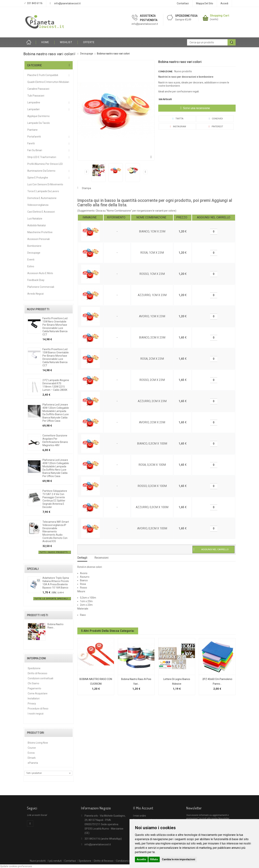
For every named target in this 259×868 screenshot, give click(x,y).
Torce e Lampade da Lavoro (43, 191)
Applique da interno (38, 116)
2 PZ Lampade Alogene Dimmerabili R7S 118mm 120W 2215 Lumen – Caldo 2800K (56, 385)
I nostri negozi (36, 714)
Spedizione (34, 668)
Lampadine (34, 102)
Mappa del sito (205, 3)
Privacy (32, 704)
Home (30, 42)
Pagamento (34, 688)
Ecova (31, 753)
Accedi (224, 3)
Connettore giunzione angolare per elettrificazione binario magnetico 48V (55, 440)
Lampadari (33, 109)
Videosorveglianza (38, 205)
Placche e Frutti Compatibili (43, 75)
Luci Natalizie (35, 219)
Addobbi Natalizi (37, 225)
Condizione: (166, 71)
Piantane (32, 130)
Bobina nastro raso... (55, 626)
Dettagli (82, 558)
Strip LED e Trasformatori (42, 157)
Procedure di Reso (38, 709)
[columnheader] (90, 218)
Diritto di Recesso (38, 673)
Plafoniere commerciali (41, 287)
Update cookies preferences (16, 866)
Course (32, 748)
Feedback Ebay (36, 280)
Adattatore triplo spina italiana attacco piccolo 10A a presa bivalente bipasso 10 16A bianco (56, 583)
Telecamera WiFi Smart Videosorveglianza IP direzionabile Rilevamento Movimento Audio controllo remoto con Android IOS (56, 532)
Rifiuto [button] (154, 859)
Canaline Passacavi (38, 89)
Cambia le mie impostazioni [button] (179, 859)
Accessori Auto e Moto (40, 273)
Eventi (31, 260)
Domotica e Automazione (42, 198)
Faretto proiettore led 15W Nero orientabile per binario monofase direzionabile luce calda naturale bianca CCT (55, 326)
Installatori (34, 698)
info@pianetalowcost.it (67, 3)
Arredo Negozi (36, 294)
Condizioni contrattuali (40, 678)
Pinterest (215, 126)
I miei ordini (139, 816)
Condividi (215, 119)
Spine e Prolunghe (38, 178)
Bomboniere (34, 246)
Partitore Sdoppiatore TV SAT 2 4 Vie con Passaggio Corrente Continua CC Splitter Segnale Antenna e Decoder (55, 499)
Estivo (31, 266)
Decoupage (34, 253)
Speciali (33, 569)
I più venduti (55, 861)
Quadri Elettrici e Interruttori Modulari (48, 82)
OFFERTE (89, 42)
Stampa (86, 188)
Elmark (32, 758)
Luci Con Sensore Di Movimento (45, 184)
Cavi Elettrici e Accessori (41, 212)
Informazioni (37, 658)
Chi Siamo (33, 683)
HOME (45, 42)
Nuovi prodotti (38, 309)
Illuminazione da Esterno (41, 171)
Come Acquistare (38, 693)
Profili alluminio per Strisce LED (45, 164)
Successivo (145, 172)
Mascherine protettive (40, 232)
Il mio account (143, 808)
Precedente (87, 172)
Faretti (31, 143)
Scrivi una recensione (196, 108)
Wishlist (66, 42)
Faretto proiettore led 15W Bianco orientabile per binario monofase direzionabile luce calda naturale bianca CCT (56, 357)
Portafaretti (34, 137)
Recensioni (101, 558)
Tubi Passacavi (36, 96)
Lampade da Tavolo (39, 123)
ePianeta (33, 763)
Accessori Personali (38, 239)
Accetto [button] (141, 859)
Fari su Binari (35, 150)
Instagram (177, 126)
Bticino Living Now (38, 743)
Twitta (177, 119)
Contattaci (183, 3)
